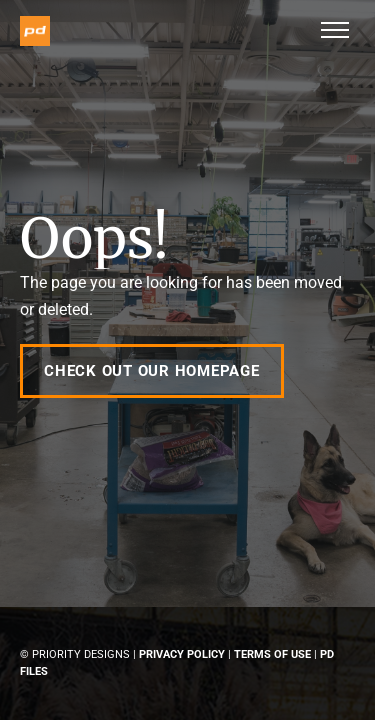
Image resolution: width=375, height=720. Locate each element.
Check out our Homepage (152, 371)
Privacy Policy (182, 654)
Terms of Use (272, 654)
